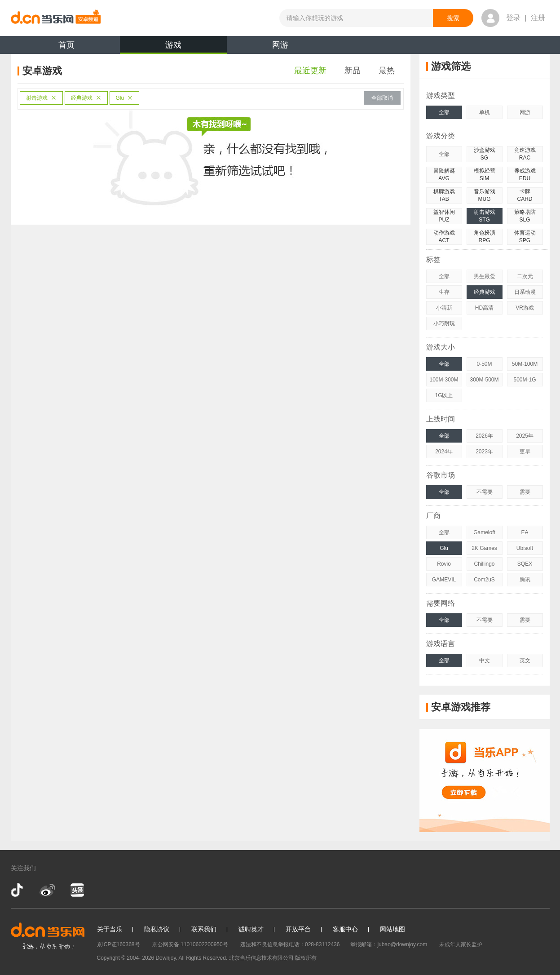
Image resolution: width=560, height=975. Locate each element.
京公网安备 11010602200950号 (190, 944)
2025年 (525, 436)
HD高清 (484, 308)
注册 (538, 18)
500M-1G (525, 380)
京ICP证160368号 (119, 944)
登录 (513, 18)
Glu (125, 98)
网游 (280, 45)
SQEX (525, 564)
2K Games (484, 548)
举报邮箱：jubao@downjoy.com (389, 944)
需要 (525, 492)
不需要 (485, 492)
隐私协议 (157, 929)
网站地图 (392, 929)
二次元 (525, 276)
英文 (525, 660)
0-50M (484, 364)
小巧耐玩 (444, 324)
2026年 (484, 436)
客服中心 (345, 929)
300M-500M (484, 380)
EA (525, 532)
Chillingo (484, 564)
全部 (444, 112)
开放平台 (298, 929)
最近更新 (310, 71)
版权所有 (306, 958)
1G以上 (444, 395)
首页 (66, 45)
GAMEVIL (444, 580)
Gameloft (484, 532)
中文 (485, 660)
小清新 (444, 308)
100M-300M (444, 380)
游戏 (173, 47)
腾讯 (525, 580)
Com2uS (484, 580)
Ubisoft (525, 548)
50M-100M (525, 364)
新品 (353, 71)
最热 (387, 71)
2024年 (444, 452)
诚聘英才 (251, 929)
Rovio (444, 564)
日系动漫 (525, 292)
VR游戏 (525, 308)
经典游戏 (86, 98)
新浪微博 (47, 890)
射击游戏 (41, 98)
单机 (485, 112)
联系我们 (204, 929)
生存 (444, 292)
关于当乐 (110, 929)
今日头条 (77, 890)
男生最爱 (485, 276)
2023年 (484, 452)
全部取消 (382, 98)
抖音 (18, 890)
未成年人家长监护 (461, 944)
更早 (525, 452)
